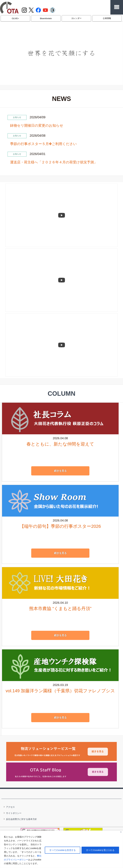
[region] (61, 849)
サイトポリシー (14, 812)
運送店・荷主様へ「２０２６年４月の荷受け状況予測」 (54, 162)
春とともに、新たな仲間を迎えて (60, 443)
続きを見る (60, 470)
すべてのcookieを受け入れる (100, 850)
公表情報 (107, 18)
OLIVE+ (15, 18)
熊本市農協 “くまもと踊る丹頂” (60, 608)
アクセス (10, 806)
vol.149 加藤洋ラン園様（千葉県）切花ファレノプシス (60, 690)
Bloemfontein (46, 18)
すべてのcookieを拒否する (62, 850)
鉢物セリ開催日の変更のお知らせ (37, 126)
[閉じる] (121, 832)
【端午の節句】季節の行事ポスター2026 (60, 525)
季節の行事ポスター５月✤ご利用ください (43, 144)
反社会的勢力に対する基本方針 (21, 818)
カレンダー (76, 18)
